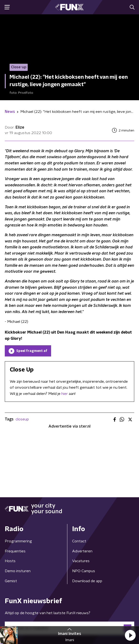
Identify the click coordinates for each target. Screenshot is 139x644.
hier (65, 394)
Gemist (11, 581)
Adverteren (82, 551)
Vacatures (81, 561)
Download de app (87, 581)
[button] (130, 635)
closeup (22, 419)
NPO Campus (84, 571)
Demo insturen (18, 571)
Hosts (10, 561)
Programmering (18, 541)
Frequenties (15, 551)
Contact (79, 541)
